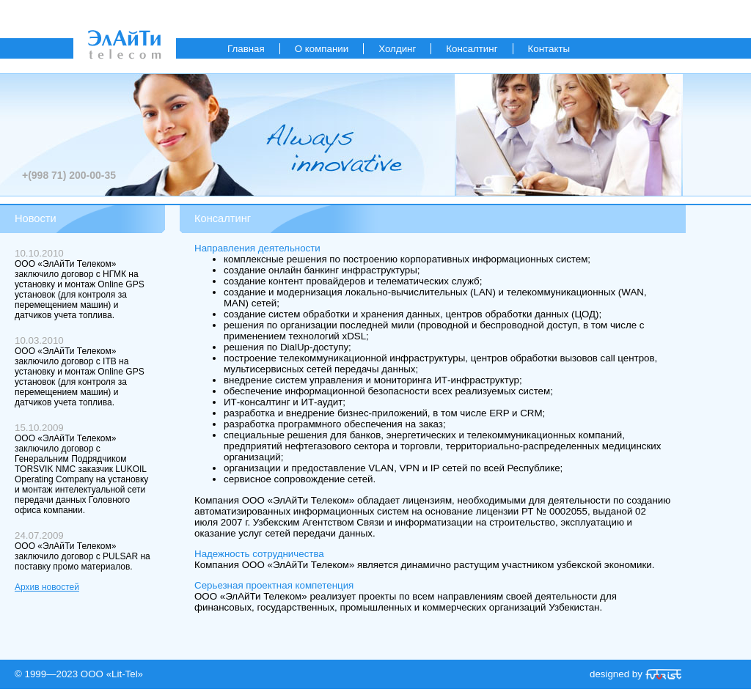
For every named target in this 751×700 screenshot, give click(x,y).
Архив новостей (47, 587)
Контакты (549, 49)
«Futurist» (663, 674)
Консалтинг (472, 49)
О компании (322, 49)
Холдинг (397, 49)
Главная (246, 49)
